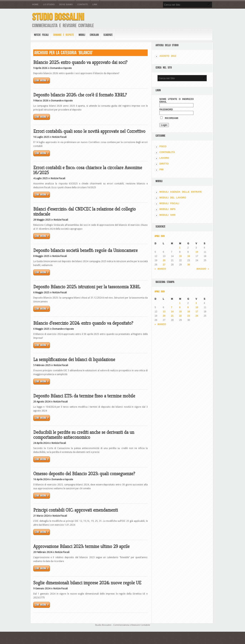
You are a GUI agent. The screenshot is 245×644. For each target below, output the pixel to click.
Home (35, 5)
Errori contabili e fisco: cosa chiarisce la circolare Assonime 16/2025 (88, 170)
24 (197, 316)
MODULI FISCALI (169, 203)
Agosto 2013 (168, 56)
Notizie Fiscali (41, 35)
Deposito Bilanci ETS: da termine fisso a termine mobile (84, 396)
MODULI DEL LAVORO (173, 198)
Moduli (82, 35)
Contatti (82, 5)
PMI (161, 170)
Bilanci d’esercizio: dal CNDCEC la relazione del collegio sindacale (85, 212)
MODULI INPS (167, 209)
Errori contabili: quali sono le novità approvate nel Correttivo (89, 131)
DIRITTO (164, 164)
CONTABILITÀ (167, 152)
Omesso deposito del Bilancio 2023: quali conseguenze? (84, 474)
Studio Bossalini (58, 17)
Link (95, 5)
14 (172, 312)
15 (180, 256)
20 (164, 260)
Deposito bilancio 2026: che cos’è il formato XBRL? (80, 95)
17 (197, 312)
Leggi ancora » (42, 81)
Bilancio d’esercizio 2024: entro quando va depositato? (83, 323)
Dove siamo (66, 5)
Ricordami (169, 118)
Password (166, 110)
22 (180, 316)
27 (164, 265)
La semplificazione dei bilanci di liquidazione (74, 360)
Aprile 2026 (160, 236)
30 (189, 265)
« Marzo (160, 269)
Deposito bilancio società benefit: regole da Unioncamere (85, 250)
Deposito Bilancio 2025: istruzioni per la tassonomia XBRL (87, 287)
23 (189, 316)
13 (164, 312)
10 (197, 252)
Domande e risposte (64, 35)
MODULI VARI (167, 215)
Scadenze (108, 35)
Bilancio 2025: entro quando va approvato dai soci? (80, 62)
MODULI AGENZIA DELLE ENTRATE (181, 192)
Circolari (94, 35)
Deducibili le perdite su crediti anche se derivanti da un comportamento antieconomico (84, 435)
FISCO (163, 146)
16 (189, 256)
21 (172, 316)
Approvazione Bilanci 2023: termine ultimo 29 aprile (81, 546)
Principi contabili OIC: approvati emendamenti (76, 510)
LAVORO (164, 158)
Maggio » (203, 269)
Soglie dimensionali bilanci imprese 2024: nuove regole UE (87, 583)
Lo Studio (49, 5)
